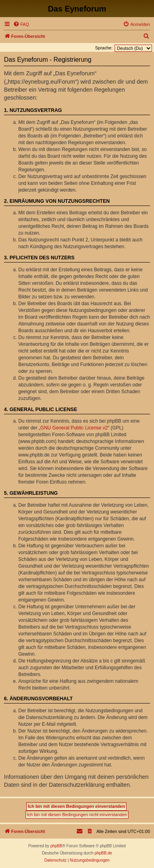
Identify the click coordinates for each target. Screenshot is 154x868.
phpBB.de (103, 853)
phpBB (57, 846)
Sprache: (104, 48)
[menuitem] (21, 24)
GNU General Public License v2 (74, 428)
